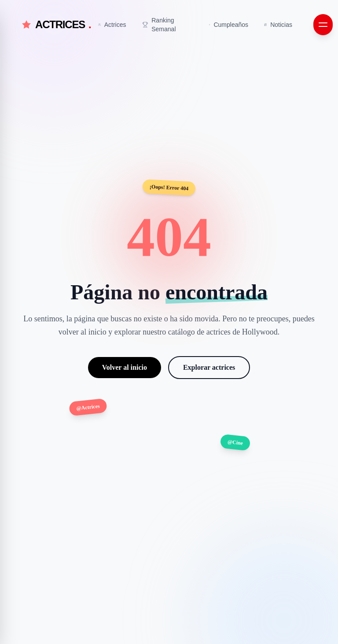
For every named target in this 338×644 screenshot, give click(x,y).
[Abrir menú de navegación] (323, 25)
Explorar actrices (209, 367)
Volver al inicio (125, 367)
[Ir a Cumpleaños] (229, 25)
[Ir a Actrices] (112, 25)
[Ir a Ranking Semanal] (168, 25)
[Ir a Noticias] (278, 25)
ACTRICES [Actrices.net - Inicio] (56, 25)
